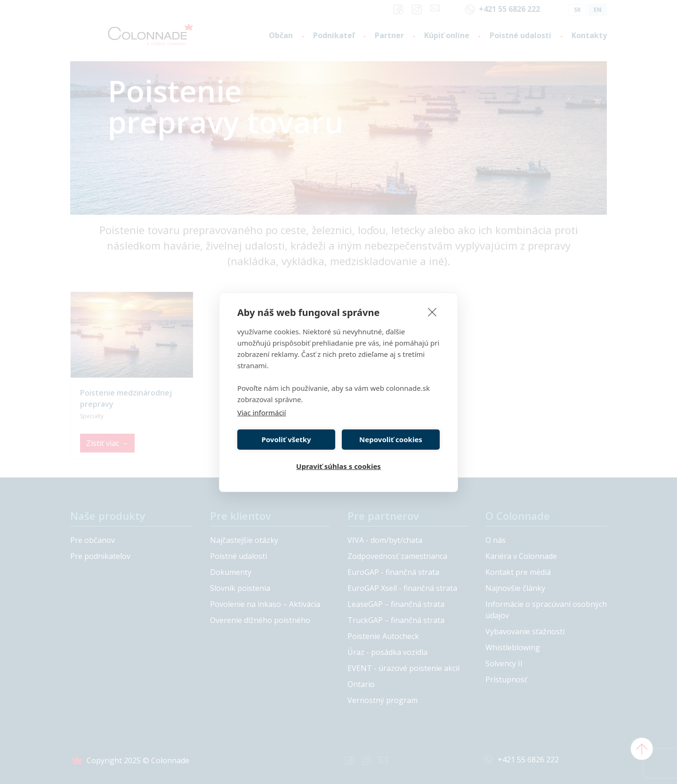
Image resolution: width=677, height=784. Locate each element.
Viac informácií (262, 412)
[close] (432, 312)
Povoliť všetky (286, 439)
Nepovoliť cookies (391, 439)
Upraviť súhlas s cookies (338, 466)
